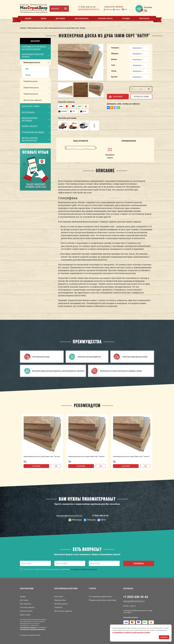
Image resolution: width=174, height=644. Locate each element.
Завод (114, 71)
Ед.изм (114, 77)
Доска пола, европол (33, 100)
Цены (43, 18)
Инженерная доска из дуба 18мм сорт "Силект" (131, 456)
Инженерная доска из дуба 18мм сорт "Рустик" (42, 456)
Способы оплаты (27, 607)
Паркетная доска (31, 88)
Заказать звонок (114, 7)
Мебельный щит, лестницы (36, 119)
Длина (114, 59)
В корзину (36, 466)
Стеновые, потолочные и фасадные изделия (36, 48)
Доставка (60, 18)
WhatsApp (109, 9)
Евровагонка (60, 600)
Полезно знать (105, 18)
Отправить (139, 563)
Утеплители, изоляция (36, 133)
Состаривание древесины (100, 596)
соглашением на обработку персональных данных (131, 632)
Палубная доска (31, 81)
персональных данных (28, 627)
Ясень (28, 75)
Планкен (58, 607)
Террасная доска (31, 94)
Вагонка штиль (61, 604)
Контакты (144, 18)
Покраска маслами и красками (103, 600)
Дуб (27, 69)
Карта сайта (25, 615)
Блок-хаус (59, 596)
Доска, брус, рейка (36, 106)
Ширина (115, 53)
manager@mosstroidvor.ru (89, 9)
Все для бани (36, 113)
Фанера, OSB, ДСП (36, 126)
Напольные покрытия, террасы (36, 56)
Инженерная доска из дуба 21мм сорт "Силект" (87, 456)
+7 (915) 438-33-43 (100, 516)
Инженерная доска (32, 62)
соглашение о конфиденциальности (84, 569)
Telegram (118, 9)
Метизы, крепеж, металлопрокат (36, 139)
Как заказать (26, 604)
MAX (126, 9)
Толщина (115, 48)
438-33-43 (87, 7)
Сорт (113, 65)
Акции (28, 18)
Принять (164, 637)
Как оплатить (82, 18)
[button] (61, 90)
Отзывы (126, 18)
